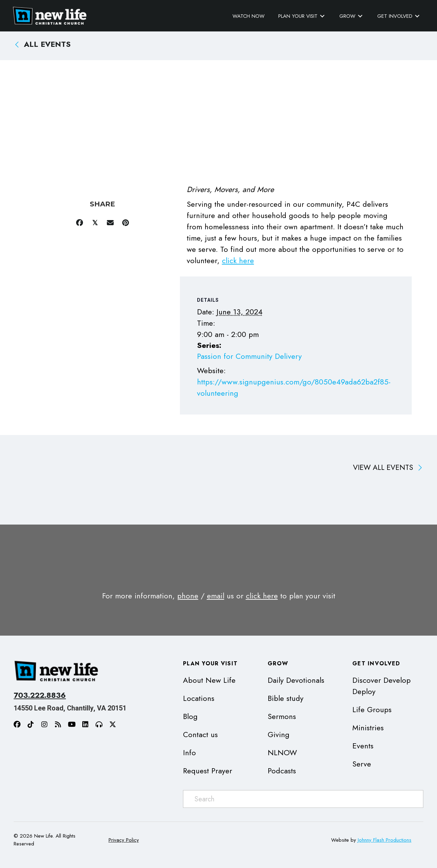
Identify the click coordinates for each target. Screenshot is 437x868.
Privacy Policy (124, 840)
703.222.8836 (40, 695)
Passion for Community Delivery (249, 356)
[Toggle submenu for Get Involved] (417, 16)
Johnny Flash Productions (385, 840)
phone (188, 596)
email (216, 596)
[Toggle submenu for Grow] (360, 16)
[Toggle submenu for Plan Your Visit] (322, 16)
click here (238, 260)
